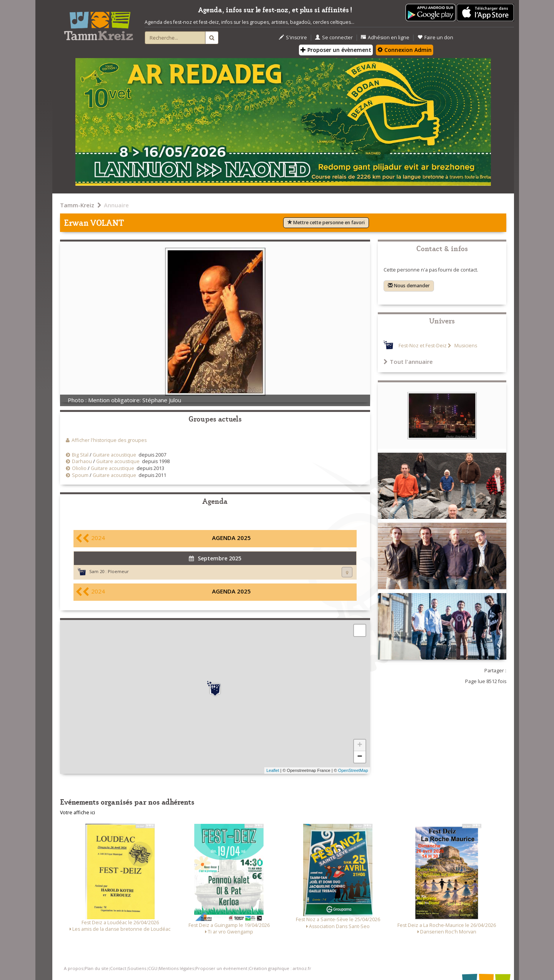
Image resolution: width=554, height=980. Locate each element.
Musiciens (465, 346)
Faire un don (435, 37)
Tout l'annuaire (408, 362)
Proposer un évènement (336, 50)
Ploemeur (118, 571)
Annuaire (116, 205)
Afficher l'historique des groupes (109, 440)
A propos (73, 968)
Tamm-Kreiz (77, 205)
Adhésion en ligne (385, 37)
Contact (118, 968)
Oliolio (79, 468)
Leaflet (273, 770)
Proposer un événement (221, 968)
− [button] (360, 757)
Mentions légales (176, 968)
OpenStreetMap (353, 770)
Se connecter (334, 37)
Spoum (80, 475)
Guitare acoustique (114, 455)
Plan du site (97, 968)
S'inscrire (293, 37)
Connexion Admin (405, 50)
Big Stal (80, 455)
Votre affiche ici (78, 812)
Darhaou (82, 461)
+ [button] (360, 745)
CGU (153, 968)
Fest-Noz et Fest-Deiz (423, 346)
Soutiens (137, 968)
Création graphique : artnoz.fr (280, 968)
